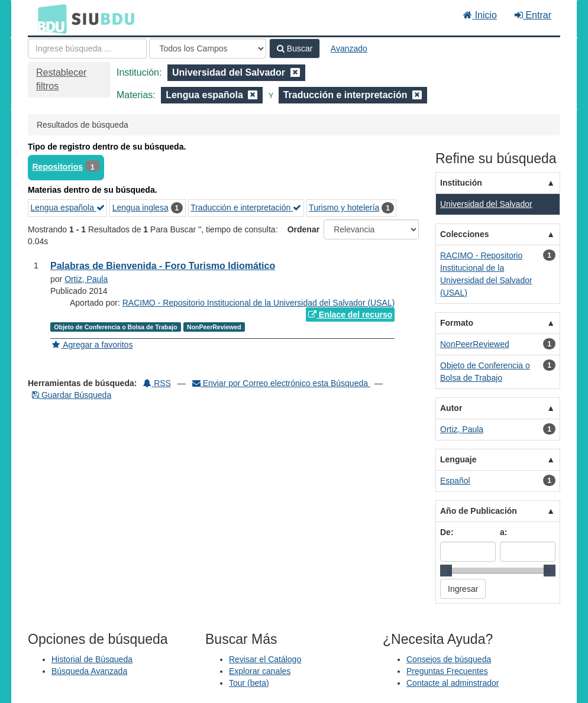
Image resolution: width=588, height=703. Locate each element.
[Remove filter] (295, 72)
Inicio (480, 15)
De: (447, 532)
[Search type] (208, 48)
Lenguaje (458, 459)
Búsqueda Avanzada (89, 671)
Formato (457, 323)
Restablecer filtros (61, 79)
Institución (461, 183)
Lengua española (68, 208)
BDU (49, 18)
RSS (157, 383)
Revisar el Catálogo (265, 659)
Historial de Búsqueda (92, 659)
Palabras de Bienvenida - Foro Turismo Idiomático (163, 266)
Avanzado (349, 48)
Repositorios (58, 167)
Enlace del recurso (350, 315)
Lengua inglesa (140, 208)
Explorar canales (260, 671)
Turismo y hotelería (344, 208)
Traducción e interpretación (246, 208)
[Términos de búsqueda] (87, 48)
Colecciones (464, 234)
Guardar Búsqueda (72, 395)
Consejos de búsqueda (449, 659)
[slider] (446, 571)
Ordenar (303, 229)
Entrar (533, 15)
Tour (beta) (249, 683)
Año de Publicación (479, 511)
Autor (451, 408)
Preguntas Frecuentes (447, 671)
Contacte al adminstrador (453, 683)
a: (503, 532)
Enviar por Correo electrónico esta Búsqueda (281, 383)
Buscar (295, 48)
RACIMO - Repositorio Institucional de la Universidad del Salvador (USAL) (259, 303)
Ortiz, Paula (86, 279)
